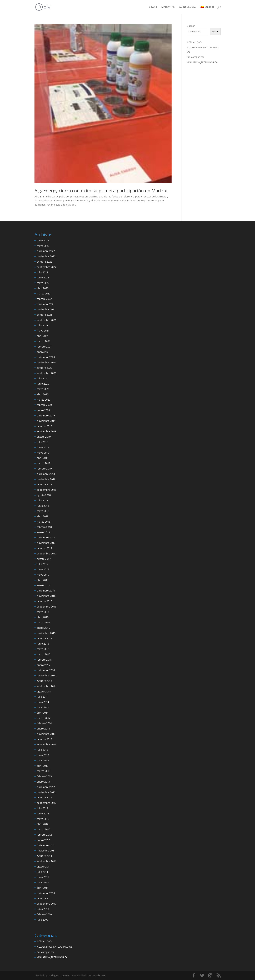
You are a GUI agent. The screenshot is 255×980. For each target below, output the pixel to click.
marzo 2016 (44, 622)
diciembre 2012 (46, 787)
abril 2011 (43, 888)
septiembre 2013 (47, 744)
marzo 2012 (44, 829)
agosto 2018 (44, 495)
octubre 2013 (44, 739)
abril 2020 (43, 394)
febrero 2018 (44, 527)
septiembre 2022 (47, 267)
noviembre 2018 (46, 479)
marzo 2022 (44, 294)
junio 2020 (43, 384)
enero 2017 (43, 585)
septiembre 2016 (47, 607)
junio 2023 (43, 240)
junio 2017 (43, 569)
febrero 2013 (44, 776)
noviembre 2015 (46, 633)
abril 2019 (43, 458)
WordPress (99, 975)
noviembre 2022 (46, 256)
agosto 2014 (44, 691)
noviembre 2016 (46, 596)
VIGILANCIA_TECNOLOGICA (202, 62)
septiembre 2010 (47, 904)
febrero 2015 (44, 660)
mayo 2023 (43, 246)
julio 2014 (42, 697)
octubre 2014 (44, 681)
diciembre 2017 (46, 537)
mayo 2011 (43, 882)
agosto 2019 (44, 437)
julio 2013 (42, 750)
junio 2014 (43, 702)
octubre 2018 (44, 484)
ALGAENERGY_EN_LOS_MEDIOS (55, 947)
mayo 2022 (43, 283)
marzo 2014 (44, 718)
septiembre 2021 (47, 320)
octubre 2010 (44, 898)
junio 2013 (43, 755)
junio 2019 (43, 447)
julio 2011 (42, 872)
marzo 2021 (44, 341)
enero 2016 (43, 628)
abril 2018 (43, 516)
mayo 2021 (43, 331)
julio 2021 (42, 325)
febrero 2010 (44, 914)
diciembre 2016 (46, 591)
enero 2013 (43, 782)
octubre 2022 (44, 262)
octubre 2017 (44, 548)
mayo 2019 (43, 453)
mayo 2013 (43, 760)
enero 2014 (43, 729)
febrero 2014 (44, 723)
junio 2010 (43, 909)
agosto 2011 (44, 867)
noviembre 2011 (46, 851)
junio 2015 (43, 644)
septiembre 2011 (47, 861)
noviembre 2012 (46, 792)
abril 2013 (43, 766)
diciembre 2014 (46, 670)
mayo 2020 (43, 389)
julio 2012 (42, 808)
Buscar (191, 26)
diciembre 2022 (46, 251)
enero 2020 (43, 410)
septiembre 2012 (47, 803)
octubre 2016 (44, 601)
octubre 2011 (44, 856)
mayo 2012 (43, 819)
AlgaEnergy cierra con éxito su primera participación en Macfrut (101, 191)
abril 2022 (43, 288)
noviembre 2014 (46, 675)
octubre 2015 (44, 638)
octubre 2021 (44, 315)
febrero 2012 (44, 835)
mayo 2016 (43, 612)
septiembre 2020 (47, 373)
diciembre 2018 (46, 474)
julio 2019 (42, 442)
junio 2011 (43, 877)
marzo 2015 (44, 654)
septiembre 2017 (47, 553)
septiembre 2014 (47, 686)
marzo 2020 (44, 400)
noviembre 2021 (46, 309)
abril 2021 (43, 336)
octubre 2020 (44, 368)
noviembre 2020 (46, 362)
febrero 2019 (44, 469)
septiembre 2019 (47, 431)
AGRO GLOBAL (188, 7)
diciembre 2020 (46, 357)
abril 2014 (43, 713)
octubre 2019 (44, 426)
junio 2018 (43, 506)
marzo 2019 (44, 463)
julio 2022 (42, 272)
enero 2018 (43, 532)
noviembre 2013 (46, 734)
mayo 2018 (43, 511)
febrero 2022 (44, 299)
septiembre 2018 (47, 490)
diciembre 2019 (46, 415)
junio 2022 (43, 277)
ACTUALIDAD (194, 42)
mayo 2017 (43, 575)
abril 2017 (43, 580)
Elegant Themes (60, 975)
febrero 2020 (44, 405)
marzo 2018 (44, 522)
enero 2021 (43, 352)
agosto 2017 (44, 559)
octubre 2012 (44, 797)
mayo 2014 (43, 707)
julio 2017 (42, 564)
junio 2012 (43, 813)
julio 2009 (42, 920)
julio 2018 (42, 500)
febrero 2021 (44, 347)
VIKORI (153, 7)
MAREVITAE (168, 7)
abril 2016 (43, 617)
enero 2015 (43, 665)
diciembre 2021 (46, 304)
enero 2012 (43, 840)
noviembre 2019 (46, 421)
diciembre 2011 (46, 845)
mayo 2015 (43, 649)
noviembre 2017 (46, 543)
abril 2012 (43, 824)
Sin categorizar (196, 57)
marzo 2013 (44, 771)
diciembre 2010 (46, 893)
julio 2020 (42, 378)
